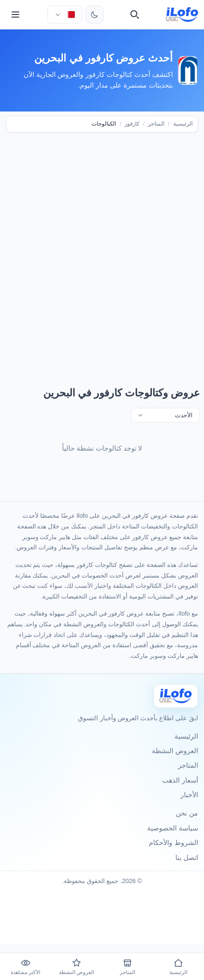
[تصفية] (166, 416)
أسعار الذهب (180, 780)
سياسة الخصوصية (172, 828)
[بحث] (135, 15)
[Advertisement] (102, 248)
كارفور (132, 124)
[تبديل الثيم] (95, 15)
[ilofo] (182, 15)
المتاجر (156, 124)
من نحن (187, 813)
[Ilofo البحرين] (176, 696)
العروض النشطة (175, 751)
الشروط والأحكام (173, 843)
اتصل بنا (186, 858)
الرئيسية (183, 124)
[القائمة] (15, 15)
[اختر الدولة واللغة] (65, 15)
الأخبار (189, 795)
